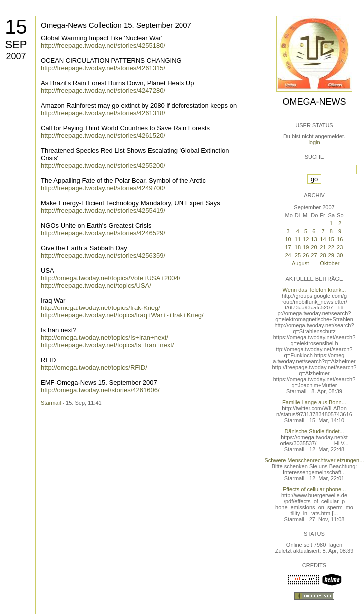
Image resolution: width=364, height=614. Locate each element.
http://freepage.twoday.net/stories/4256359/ (103, 255)
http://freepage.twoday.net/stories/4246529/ (103, 233)
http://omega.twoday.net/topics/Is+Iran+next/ (104, 338)
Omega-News (314, 102)
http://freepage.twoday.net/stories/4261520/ (103, 136)
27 (314, 255)
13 (314, 239)
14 (323, 239)
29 (331, 255)
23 (340, 247)
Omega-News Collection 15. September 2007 (116, 25)
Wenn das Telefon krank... (314, 290)
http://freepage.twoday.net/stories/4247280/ (103, 91)
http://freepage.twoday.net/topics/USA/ (96, 285)
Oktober (329, 263)
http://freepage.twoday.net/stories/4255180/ (103, 46)
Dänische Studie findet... (314, 431)
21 (323, 247)
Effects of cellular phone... (314, 489)
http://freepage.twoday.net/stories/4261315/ (103, 68)
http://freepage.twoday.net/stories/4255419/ (103, 210)
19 (306, 247)
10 (288, 239)
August (300, 263)
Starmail (51, 403)
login (314, 142)
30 (340, 255)
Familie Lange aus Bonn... (314, 402)
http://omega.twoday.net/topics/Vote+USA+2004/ (110, 278)
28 (323, 255)
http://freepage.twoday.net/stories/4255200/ (103, 165)
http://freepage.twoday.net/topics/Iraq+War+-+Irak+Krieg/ (122, 315)
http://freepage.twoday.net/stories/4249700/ (103, 188)
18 (298, 247)
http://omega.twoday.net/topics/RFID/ (94, 368)
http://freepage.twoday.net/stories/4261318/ (103, 113)
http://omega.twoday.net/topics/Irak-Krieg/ (100, 308)
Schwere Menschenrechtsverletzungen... (314, 460)
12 (306, 239)
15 (16, 27)
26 (306, 255)
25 (298, 255)
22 (331, 247)
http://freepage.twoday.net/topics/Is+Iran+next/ (107, 345)
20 (314, 247)
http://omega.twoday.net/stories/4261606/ (100, 390)
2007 (16, 56)
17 (288, 247)
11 (298, 239)
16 (340, 239)
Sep (16, 45)
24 (288, 255)
